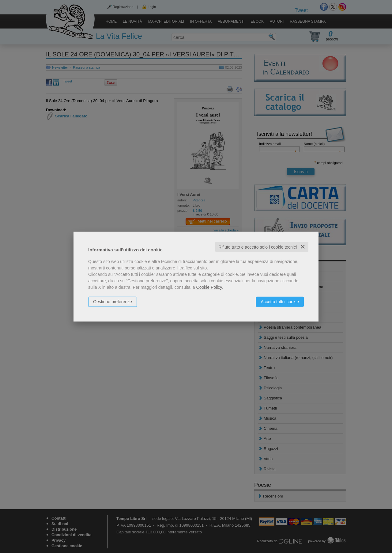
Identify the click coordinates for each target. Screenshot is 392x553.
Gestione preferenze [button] (113, 301)
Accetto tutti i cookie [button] (280, 301)
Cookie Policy (209, 287)
